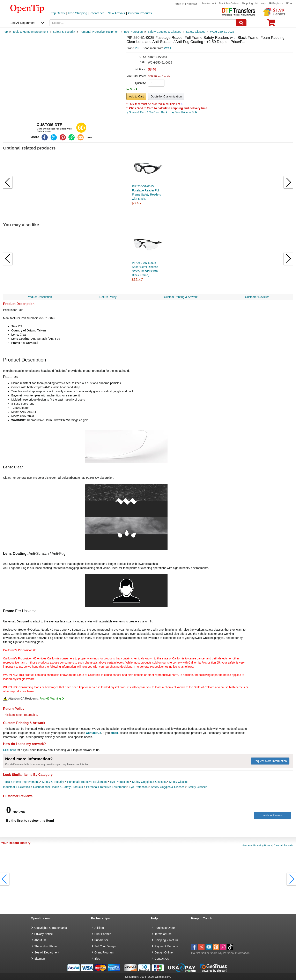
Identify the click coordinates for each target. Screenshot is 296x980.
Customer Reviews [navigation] (257, 297)
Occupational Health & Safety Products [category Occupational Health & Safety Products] (58, 787)
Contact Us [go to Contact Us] (162, 959)
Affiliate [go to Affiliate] (99, 928)
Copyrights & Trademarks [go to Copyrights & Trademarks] (51, 928)
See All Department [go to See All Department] (47, 952)
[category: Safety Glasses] (196, 32)
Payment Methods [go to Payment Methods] (166, 946)
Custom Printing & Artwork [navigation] (181, 297)
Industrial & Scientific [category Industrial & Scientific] (16, 787)
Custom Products (140, 13)
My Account (209, 3)
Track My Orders (229, 3)
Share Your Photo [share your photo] (46, 946)
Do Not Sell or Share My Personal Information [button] (220, 953)
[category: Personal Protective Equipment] (99, 32)
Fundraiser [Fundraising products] (101, 940)
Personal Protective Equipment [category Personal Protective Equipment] (87, 782)
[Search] (241, 23)
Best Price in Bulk (185, 112)
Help (263, 3)
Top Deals (58, 13)
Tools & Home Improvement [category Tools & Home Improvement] (21, 782)
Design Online (164, 952)
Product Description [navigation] (39, 297)
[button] (280, 3)
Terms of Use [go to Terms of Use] (163, 934)
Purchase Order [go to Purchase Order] (165, 928)
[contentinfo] (27, 8)
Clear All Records (283, 846)
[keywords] (143, 23)
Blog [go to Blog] (97, 959)
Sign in (180, 4)
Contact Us (94, 733)
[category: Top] (5, 32)
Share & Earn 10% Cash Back (147, 112)
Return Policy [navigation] (108, 297)
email (114, 733)
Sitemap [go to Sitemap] (40, 959)
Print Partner (103, 934)
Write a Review (272, 815)
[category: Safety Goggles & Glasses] (164, 32)
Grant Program (104, 952)
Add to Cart (136, 96)
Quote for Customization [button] (166, 96)
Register (192, 4)
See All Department (23, 23)
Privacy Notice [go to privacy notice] (43, 934)
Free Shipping (78, 13)
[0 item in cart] (271, 24)
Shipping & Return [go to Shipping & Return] (166, 940)
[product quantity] (156, 83)
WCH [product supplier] (167, 48)
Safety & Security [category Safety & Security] (53, 782)
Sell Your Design (105, 946)
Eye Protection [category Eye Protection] (119, 782)
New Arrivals (116, 13)
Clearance (97, 13)
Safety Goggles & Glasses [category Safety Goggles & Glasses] (149, 782)
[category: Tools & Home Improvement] (30, 32)
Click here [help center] (9, 750)
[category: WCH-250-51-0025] (222, 32)
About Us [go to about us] (40, 940)
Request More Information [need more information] (270, 761)
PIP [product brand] (137, 48)
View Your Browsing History (257, 846)
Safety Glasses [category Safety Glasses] (179, 782)
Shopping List (250, 3)
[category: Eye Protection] (133, 32)
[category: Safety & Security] (64, 32)
